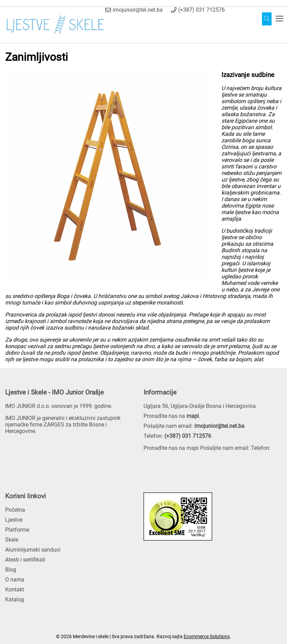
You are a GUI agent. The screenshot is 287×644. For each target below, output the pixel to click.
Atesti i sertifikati (25, 560)
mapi (193, 416)
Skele (12, 540)
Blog (11, 570)
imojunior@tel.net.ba (138, 10)
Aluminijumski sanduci (33, 550)
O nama (15, 580)
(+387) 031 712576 (202, 10)
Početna (15, 510)
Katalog (15, 599)
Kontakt (15, 590)
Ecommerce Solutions (207, 636)
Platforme (17, 530)
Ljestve (14, 520)
